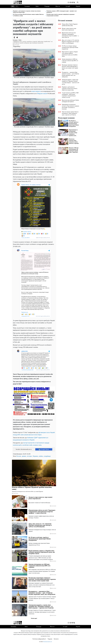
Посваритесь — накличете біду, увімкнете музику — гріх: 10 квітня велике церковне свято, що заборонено (70, 75)
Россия (19, 456)
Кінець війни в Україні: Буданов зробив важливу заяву (70, 25)
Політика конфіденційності (39, 639)
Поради (47, 6)
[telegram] (70, 2)
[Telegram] (17, 37)
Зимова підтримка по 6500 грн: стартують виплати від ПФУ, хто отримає (70, 61)
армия (24, 456)
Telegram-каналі (42, 94)
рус (17, 6)
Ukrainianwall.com (47, 642)
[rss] (74, 2)
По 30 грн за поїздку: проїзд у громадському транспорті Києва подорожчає (70, 47)
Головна (27, 6)
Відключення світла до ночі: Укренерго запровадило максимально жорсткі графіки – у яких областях (70, 35)
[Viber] (20, 37)
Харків (78, 6)
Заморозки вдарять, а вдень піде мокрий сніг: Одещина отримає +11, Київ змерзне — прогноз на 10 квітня (70, 82)
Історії (68, 6)
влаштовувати (36, 91)
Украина (35, 456)
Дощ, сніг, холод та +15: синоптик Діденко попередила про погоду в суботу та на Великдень (70, 42)
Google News (44, 449)
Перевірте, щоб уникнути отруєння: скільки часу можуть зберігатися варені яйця (27, 12)
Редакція (50, 639)
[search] (78, 2)
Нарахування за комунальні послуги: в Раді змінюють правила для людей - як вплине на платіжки (70, 107)
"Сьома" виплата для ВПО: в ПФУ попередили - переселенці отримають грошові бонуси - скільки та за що (70, 95)
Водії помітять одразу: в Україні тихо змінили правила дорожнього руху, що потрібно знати (70, 54)
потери (29, 456)
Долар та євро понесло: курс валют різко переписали (69, 29)
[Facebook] (14, 37)
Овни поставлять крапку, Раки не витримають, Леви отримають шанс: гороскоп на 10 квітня (70, 113)
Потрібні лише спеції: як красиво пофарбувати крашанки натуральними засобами (60, 15)
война (41, 456)
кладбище (47, 456)
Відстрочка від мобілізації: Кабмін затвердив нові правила (70, 101)
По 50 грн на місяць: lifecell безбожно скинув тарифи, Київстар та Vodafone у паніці (28, 15)
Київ (37, 6)
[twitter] (72, 2)
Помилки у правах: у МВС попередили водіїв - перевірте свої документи (62, 12)
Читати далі (34, 618)
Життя (58, 6)
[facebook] (68, 2)
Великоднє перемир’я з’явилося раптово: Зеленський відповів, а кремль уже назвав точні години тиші (70, 67)
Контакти (56, 639)
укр (13, 6)
